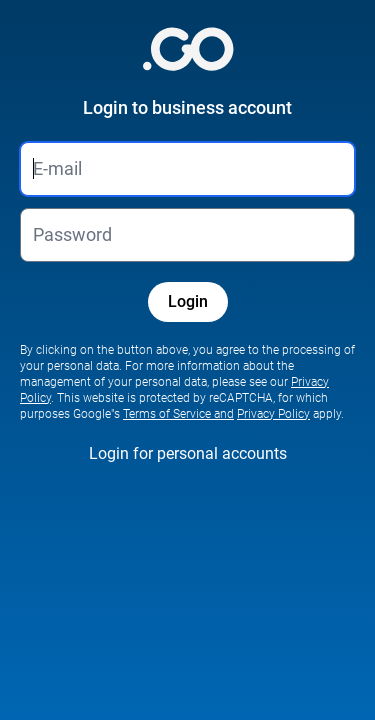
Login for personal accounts (188, 453)
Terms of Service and (178, 414)
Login (188, 301)
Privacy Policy (273, 414)
